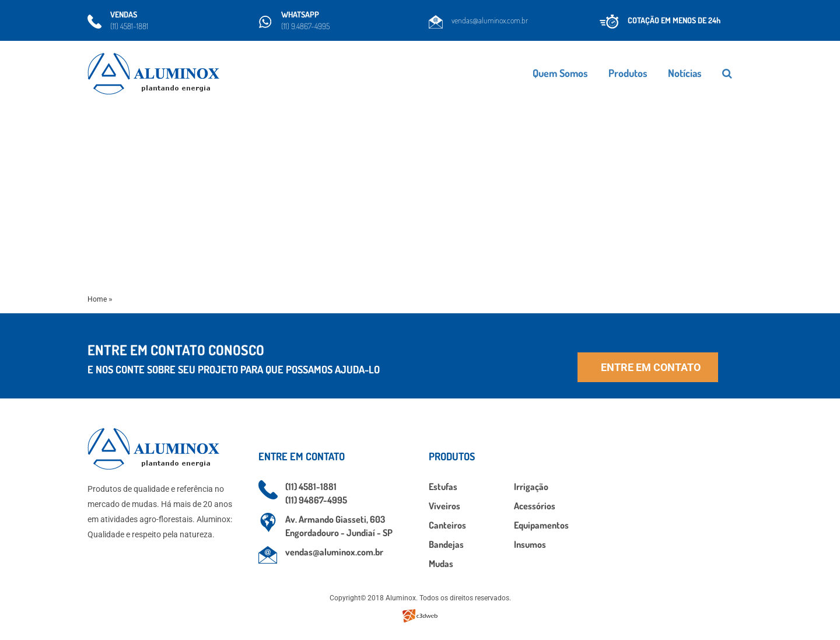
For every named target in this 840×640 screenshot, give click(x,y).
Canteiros (447, 525)
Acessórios (535, 506)
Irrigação (531, 487)
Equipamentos (541, 525)
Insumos (530, 544)
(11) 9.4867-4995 (305, 26)
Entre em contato (651, 367)
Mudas (441, 564)
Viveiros (444, 506)
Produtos (658, 73)
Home (97, 299)
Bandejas (446, 544)
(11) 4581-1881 (129, 26)
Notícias (715, 73)
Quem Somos (591, 73)
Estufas (443, 487)
